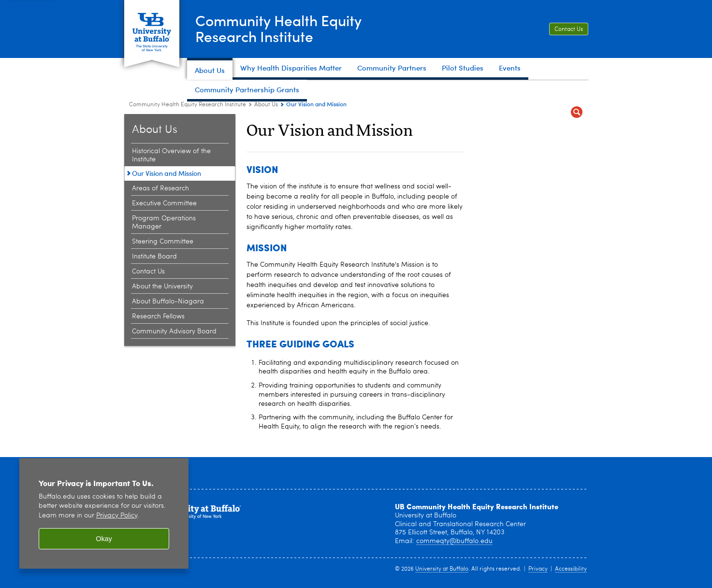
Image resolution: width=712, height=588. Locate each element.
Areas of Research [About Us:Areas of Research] (160, 188)
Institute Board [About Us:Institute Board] (154, 257)
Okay (104, 539)
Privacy (538, 569)
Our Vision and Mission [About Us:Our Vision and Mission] (167, 173)
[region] (104, 513)
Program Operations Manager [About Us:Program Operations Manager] (164, 222)
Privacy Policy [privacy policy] (117, 516)
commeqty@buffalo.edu (454, 541)
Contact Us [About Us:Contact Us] (148, 272)
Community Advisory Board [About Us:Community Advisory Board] (174, 331)
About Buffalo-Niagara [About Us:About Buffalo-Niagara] (168, 301)
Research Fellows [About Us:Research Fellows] (158, 316)
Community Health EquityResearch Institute (278, 28)
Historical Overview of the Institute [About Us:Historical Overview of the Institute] (171, 155)
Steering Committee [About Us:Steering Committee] (163, 242)
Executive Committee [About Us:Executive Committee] (164, 203)
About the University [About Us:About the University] (162, 287)
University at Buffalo (442, 569)
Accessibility (571, 569)
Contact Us (569, 29)
